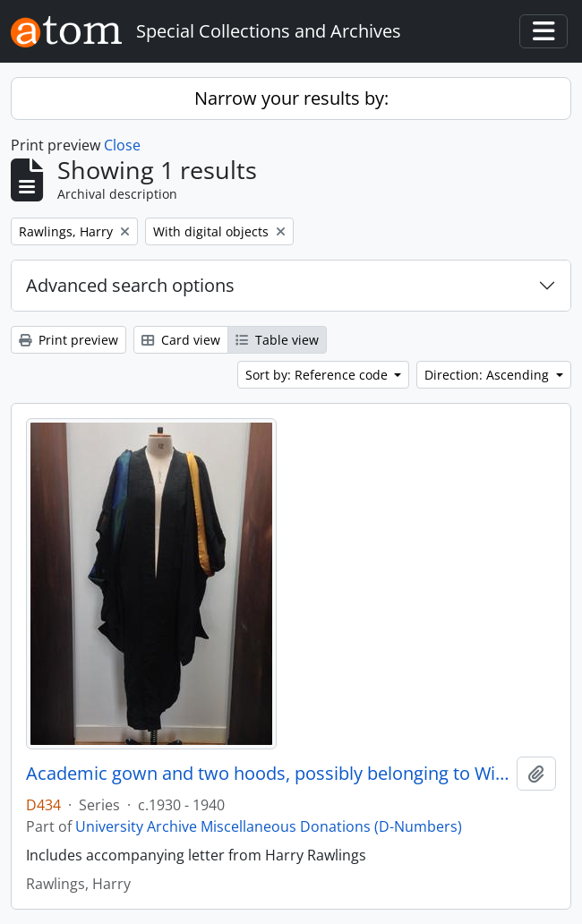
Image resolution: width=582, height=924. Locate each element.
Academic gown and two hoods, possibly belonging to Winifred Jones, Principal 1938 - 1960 (268, 774)
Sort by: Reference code (318, 375)
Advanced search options (130, 285)
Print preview (68, 340)
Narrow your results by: (291, 98)
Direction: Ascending (488, 375)
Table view (277, 340)
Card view (181, 340)
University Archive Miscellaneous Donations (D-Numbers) (269, 826)
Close (122, 145)
